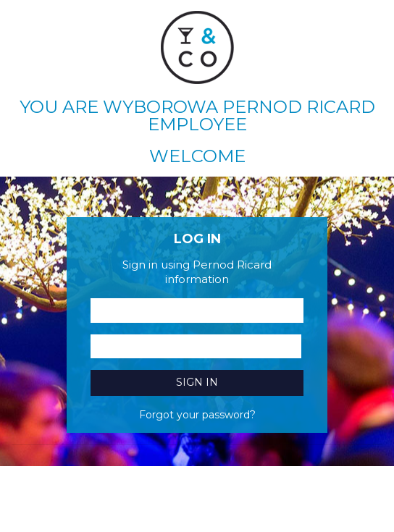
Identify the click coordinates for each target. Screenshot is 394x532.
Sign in (197, 382)
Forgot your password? (197, 415)
